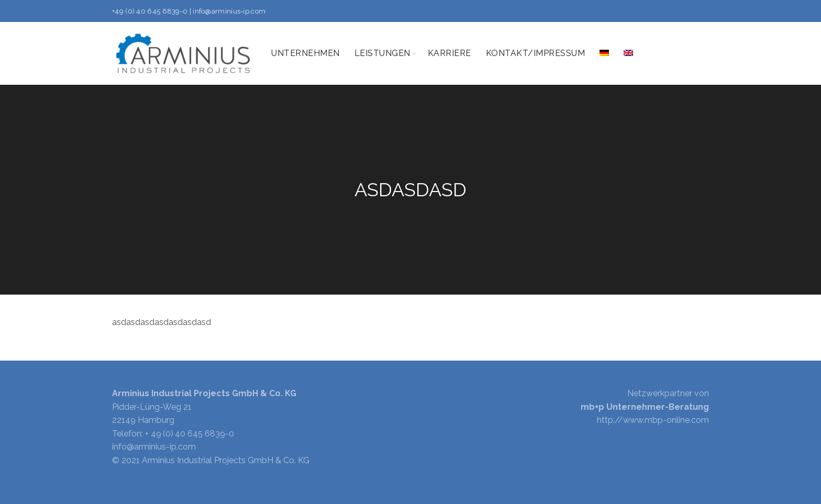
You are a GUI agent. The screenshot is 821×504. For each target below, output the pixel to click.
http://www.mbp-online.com (653, 420)
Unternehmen (306, 53)
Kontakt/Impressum (536, 53)
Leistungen (382, 53)
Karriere (450, 53)
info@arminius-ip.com (229, 11)
